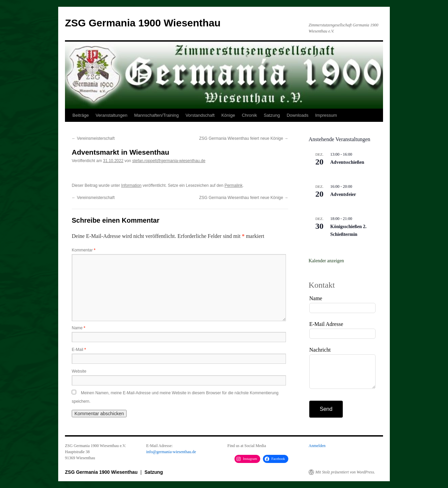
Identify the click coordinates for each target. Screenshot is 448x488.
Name (79, 328)
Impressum (326, 115)
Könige (228, 115)
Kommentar (84, 250)
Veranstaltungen (111, 115)
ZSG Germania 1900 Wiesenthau (143, 23)
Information (131, 185)
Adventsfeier (343, 194)
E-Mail (79, 350)
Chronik (250, 115)
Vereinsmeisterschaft (93, 138)
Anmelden (317, 446)
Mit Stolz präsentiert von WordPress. (345, 472)
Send (326, 409)
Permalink (233, 185)
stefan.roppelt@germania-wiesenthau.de (169, 161)
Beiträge (81, 115)
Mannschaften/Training (156, 115)
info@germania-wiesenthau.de (171, 452)
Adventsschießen (347, 162)
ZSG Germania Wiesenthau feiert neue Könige (244, 138)
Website (79, 371)
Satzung (272, 115)
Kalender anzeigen (326, 261)
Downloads (297, 115)
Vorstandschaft (200, 115)
